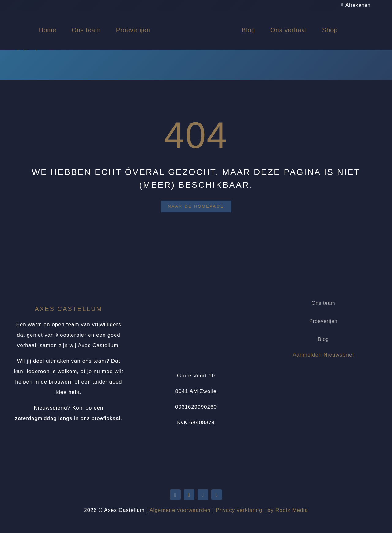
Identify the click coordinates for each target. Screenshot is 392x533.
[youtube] (189, 495)
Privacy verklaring (239, 510)
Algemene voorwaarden (180, 510)
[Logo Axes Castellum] (196, 16)
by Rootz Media (288, 510)
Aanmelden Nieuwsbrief (324, 355)
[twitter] (175, 495)
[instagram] (217, 495)
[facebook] (203, 495)
